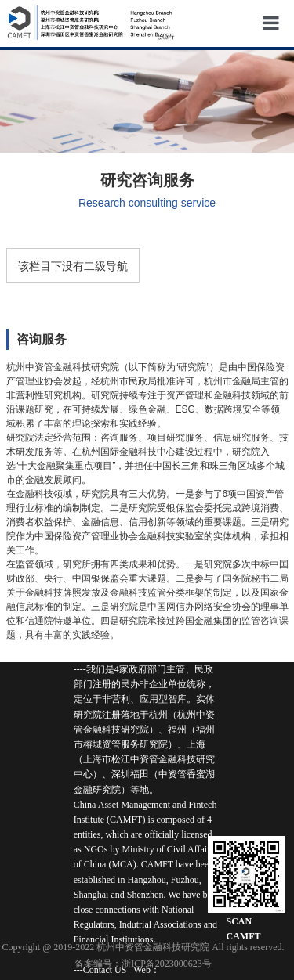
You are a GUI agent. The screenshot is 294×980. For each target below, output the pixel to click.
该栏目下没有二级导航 (73, 266)
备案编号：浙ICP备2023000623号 (143, 964)
